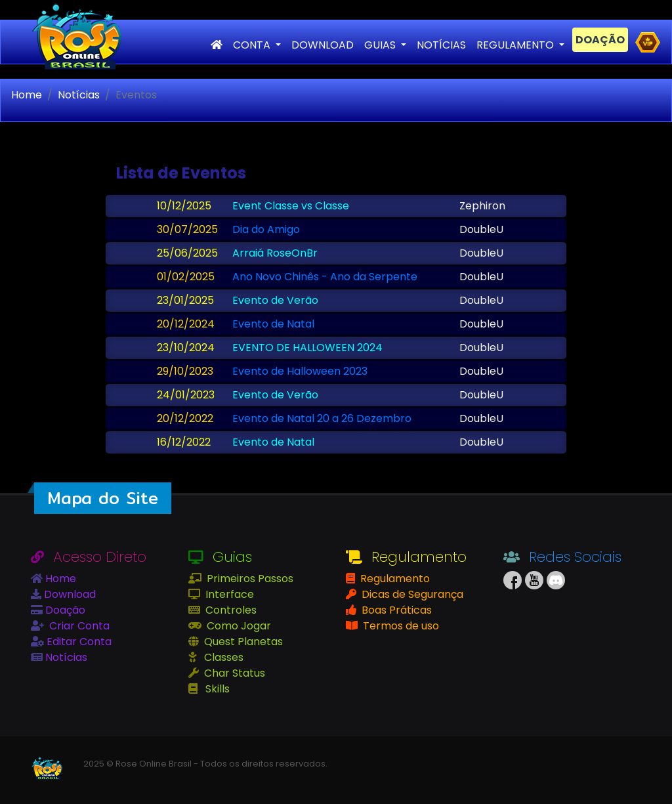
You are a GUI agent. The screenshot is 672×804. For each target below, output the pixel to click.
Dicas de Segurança (411, 594)
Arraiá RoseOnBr (275, 253)
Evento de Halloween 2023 (300, 371)
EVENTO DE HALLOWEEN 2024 (307, 348)
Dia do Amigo (266, 229)
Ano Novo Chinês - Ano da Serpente (325, 277)
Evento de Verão (275, 300)
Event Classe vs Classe (291, 206)
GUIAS (381, 45)
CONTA (253, 45)
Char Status (233, 673)
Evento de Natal (273, 324)
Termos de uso (400, 626)
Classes (222, 657)
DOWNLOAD (323, 45)
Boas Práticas (395, 610)
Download (69, 594)
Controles (230, 610)
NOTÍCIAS (441, 45)
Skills (216, 689)
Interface (228, 594)
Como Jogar (238, 626)
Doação (64, 610)
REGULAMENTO (516, 45)
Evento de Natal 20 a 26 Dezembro (322, 418)
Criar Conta (78, 626)
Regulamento (394, 579)
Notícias (79, 95)
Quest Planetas (242, 642)
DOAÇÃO (600, 40)
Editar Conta (78, 642)
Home (27, 95)
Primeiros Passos (249, 579)
